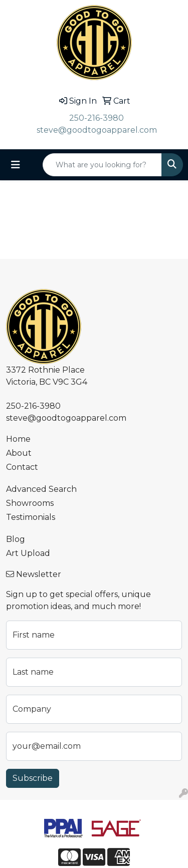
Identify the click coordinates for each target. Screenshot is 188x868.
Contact (22, 467)
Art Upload (28, 553)
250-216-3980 (97, 118)
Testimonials (31, 517)
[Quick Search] (102, 165)
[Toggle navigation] (16, 165)
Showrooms (30, 503)
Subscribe (33, 778)
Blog (16, 539)
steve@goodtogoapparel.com (97, 130)
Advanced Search (41, 489)
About (19, 453)
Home (18, 439)
